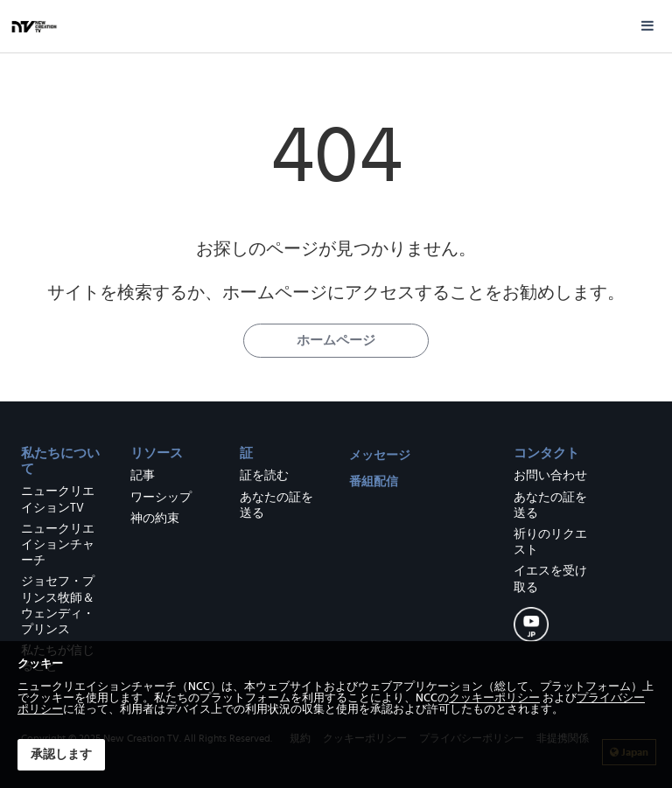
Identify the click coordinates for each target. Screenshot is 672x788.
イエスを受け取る (550, 579)
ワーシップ (161, 498)
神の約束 (155, 519)
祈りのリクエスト (550, 542)
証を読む (264, 476)
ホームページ (336, 340)
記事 (143, 476)
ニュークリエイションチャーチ (58, 545)
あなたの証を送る (276, 506)
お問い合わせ (550, 476)
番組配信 (374, 481)
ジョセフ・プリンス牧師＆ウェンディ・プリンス (58, 606)
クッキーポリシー (494, 698)
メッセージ (380, 455)
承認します (61, 754)
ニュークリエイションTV (58, 499)
